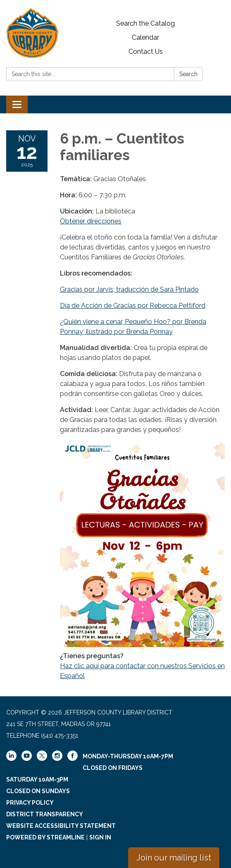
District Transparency (45, 814)
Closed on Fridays (113, 768)
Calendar (145, 37)
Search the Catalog (145, 23)
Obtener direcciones (91, 221)
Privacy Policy (30, 803)
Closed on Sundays (38, 791)
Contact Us (146, 52)
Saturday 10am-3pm (37, 779)
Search (188, 74)
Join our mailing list (174, 858)
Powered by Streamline (45, 837)
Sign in (100, 837)
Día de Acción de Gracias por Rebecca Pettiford (133, 306)
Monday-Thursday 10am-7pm (128, 756)
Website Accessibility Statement (61, 826)
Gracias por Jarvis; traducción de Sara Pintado (129, 289)
